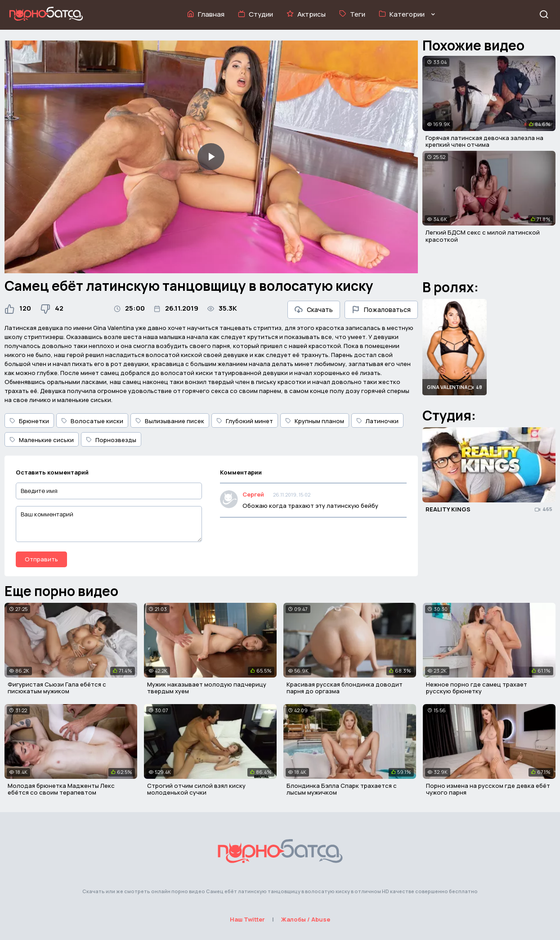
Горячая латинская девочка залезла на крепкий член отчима (484, 141)
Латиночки (377, 421)
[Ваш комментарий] (109, 524)
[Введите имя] (109, 491)
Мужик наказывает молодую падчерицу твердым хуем (207, 688)
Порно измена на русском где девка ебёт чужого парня (488, 789)
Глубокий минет (245, 421)
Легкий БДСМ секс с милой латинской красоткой (483, 236)
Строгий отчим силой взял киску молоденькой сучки (196, 789)
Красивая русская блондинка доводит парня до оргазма (345, 688)
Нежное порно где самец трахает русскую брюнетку (477, 688)
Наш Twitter (247, 919)
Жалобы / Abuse (306, 919)
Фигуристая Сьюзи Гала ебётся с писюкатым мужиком (57, 688)
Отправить (41, 559)
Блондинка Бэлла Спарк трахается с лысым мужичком (342, 789)
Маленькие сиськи (42, 440)
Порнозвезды (111, 440)
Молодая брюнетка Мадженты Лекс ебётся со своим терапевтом (61, 789)
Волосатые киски (92, 421)
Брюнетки (29, 421)
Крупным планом (315, 421)
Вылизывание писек (170, 421)
